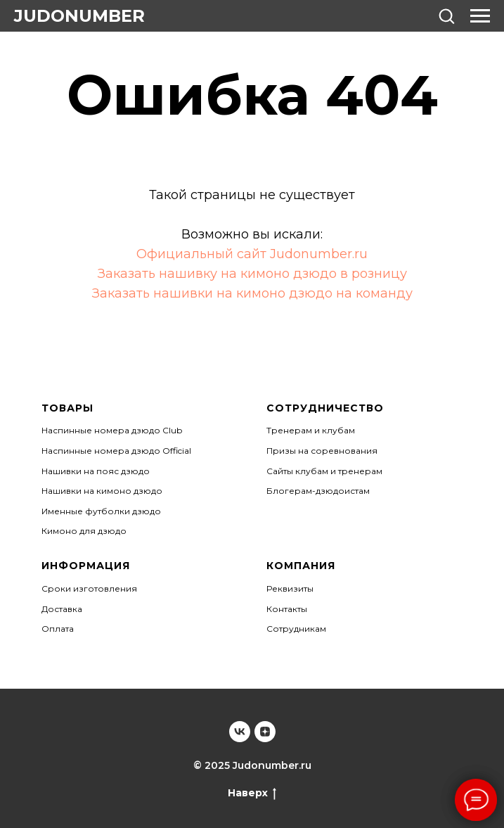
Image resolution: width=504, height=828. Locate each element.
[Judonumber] (240, 732)
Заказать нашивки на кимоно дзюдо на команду (252, 293)
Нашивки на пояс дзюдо (96, 471)
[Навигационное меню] (480, 16)
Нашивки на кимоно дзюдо (102, 491)
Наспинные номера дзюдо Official (116, 451)
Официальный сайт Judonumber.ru (252, 254)
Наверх (252, 793)
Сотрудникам (296, 629)
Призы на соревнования (322, 451)
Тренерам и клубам (311, 430)
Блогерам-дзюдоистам (318, 491)
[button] (446, 15)
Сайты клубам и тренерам (324, 471)
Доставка (62, 609)
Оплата (58, 629)
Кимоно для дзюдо (84, 531)
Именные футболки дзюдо (101, 511)
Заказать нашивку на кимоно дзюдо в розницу (252, 274)
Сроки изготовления (89, 588)
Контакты (287, 609)
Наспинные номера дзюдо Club (112, 430)
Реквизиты (290, 588)
